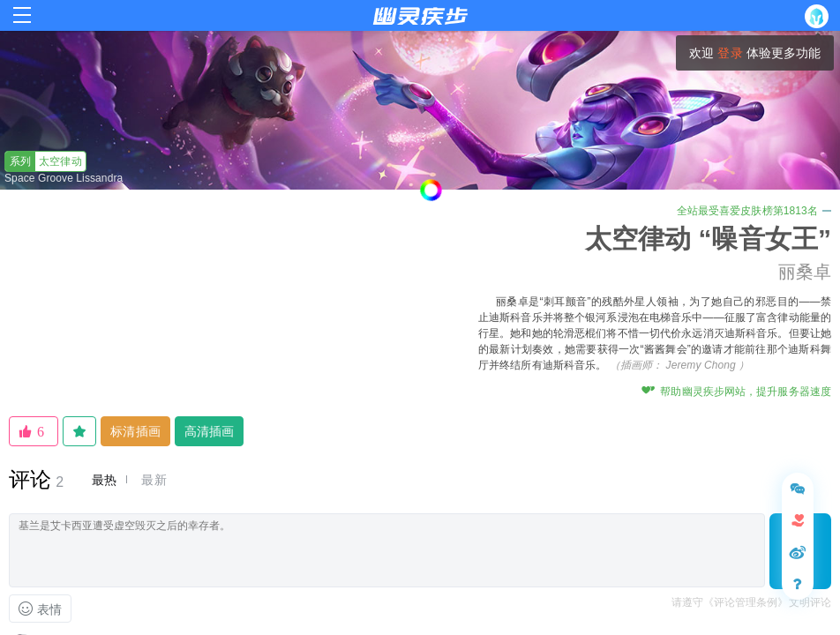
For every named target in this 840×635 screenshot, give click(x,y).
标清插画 (135, 431)
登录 (730, 53)
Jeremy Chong (701, 365)
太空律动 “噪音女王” (708, 239)
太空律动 (44, 161)
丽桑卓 (805, 272)
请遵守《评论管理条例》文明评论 (752, 602)
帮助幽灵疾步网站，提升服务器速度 (736, 392)
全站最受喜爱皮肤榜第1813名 (754, 211)
